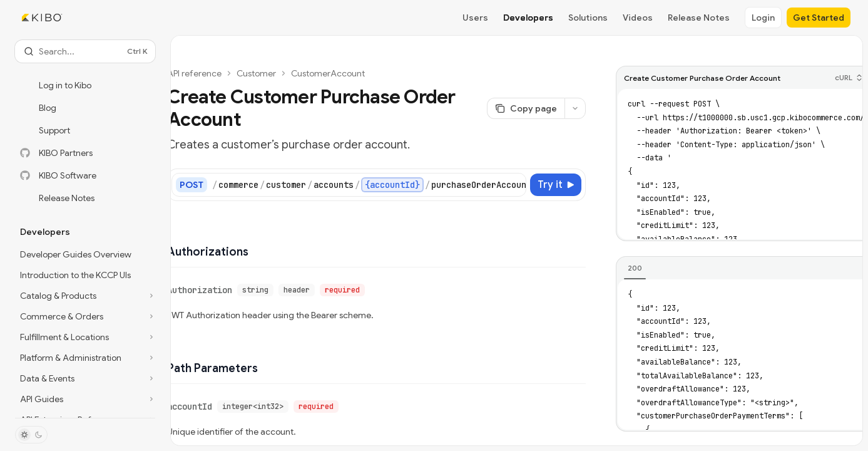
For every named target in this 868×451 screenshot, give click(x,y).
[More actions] (575, 108)
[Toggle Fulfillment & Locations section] (85, 337)
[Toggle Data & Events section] (85, 378)
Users (475, 18)
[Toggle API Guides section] (85, 399)
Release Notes (699, 18)
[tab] (635, 268)
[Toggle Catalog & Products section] (85, 296)
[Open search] (85, 51)
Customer (256, 73)
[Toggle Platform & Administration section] (85, 358)
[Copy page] (526, 108)
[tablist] (742, 269)
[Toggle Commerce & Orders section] (85, 316)
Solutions (588, 18)
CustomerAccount (328, 73)
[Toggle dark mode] (31, 435)
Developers (528, 18)
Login (763, 18)
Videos (638, 18)
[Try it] (556, 185)
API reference (194, 73)
